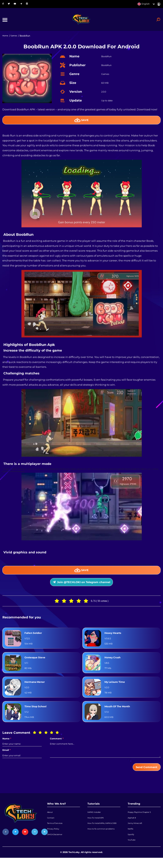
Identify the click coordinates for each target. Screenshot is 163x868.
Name (7, 744)
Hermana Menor (36, 687)
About (50, 818)
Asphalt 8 (133, 825)
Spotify (132, 843)
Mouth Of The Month (119, 711)
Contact (51, 825)
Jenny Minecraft (136, 831)
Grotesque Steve (36, 662)
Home (6, 38)
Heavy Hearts (114, 638)
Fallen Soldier (34, 638)
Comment (57, 744)
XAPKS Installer (96, 818)
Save (82, 122)
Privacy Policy (55, 837)
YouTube (132, 849)
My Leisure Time (116, 687)
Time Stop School (37, 711)
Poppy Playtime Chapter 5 (142, 818)
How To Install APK (98, 825)
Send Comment (145, 772)
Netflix (131, 837)
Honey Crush (113, 662)
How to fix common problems (98, 844)
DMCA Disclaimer (57, 843)
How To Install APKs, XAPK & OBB (103, 833)
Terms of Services (57, 831)
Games (16, 38)
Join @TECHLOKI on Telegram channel (81, 586)
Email (7, 755)
